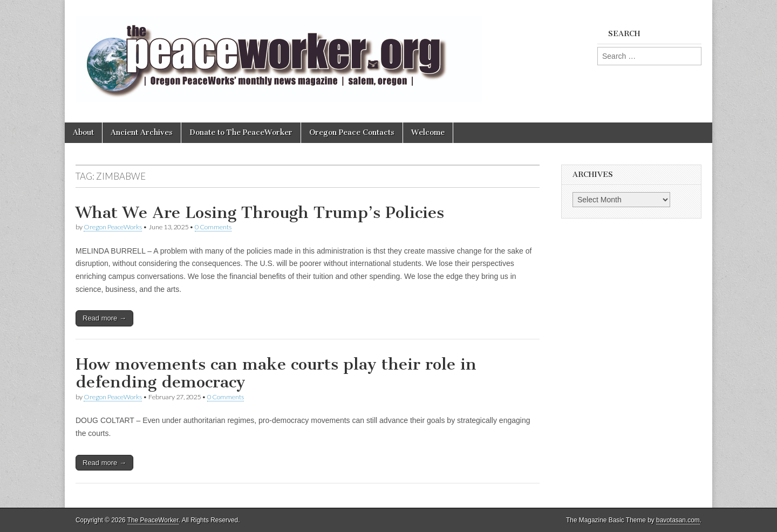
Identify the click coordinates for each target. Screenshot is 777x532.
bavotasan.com (678, 520)
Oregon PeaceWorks (113, 227)
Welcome (428, 132)
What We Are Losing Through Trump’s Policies (260, 213)
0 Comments (213, 227)
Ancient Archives (142, 132)
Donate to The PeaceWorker (241, 132)
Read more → (104, 318)
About (83, 132)
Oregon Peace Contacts (352, 132)
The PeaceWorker (153, 520)
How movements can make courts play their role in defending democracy (276, 373)
